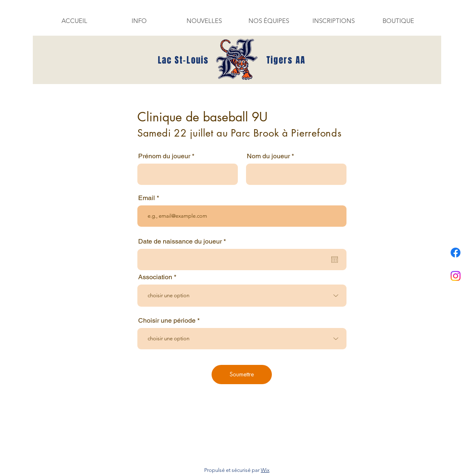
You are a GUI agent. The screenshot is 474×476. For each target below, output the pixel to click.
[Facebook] (456, 253)
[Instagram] (456, 276)
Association (155, 277)
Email (147, 198)
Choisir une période (167, 321)
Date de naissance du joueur (184, 241)
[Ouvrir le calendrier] (335, 260)
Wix (265, 470)
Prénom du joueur (164, 156)
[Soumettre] (242, 375)
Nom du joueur (268, 156)
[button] (139, 21)
